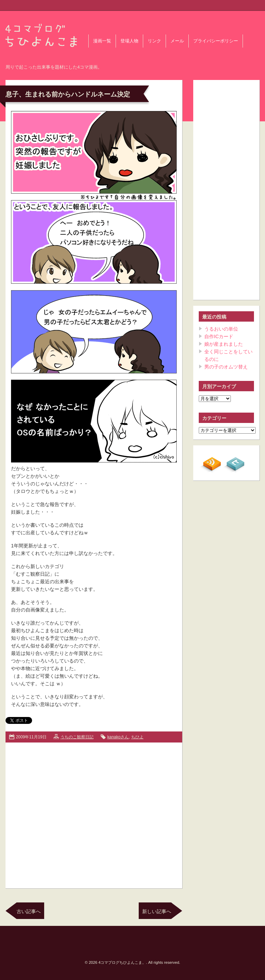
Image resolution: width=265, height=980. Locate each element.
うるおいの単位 (221, 329)
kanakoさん (118, 737)
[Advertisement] (65, 814)
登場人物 (129, 41)
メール (177, 41)
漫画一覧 (102, 41)
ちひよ (137, 737)
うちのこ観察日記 (77, 737)
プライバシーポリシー (216, 41)
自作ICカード (219, 336)
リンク (154, 41)
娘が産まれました (224, 344)
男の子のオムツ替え (226, 367)
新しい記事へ (157, 911)
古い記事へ (29, 911)
